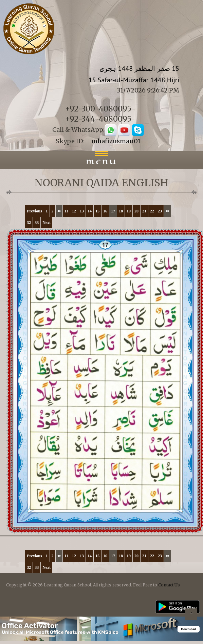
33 (37, 223)
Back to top (191, 615)
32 (29, 223)
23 (160, 211)
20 (136, 211)
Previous (34, 211)
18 (121, 211)
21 (144, 211)
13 (82, 211)
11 (66, 211)
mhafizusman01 (116, 141)
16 (105, 211)
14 (90, 211)
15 (97, 211)
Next (47, 223)
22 (152, 211)
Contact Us (169, 585)
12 (74, 211)
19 (129, 211)
